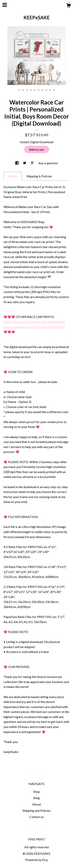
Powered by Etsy (37, 860)
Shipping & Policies (39, 176)
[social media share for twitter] (25, 163)
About (37, 804)
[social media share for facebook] (17, 163)
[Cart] (69, 6)
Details (13, 176)
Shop (37, 792)
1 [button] (19, 90)
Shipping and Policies (37, 810)
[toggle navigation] (5, 5)
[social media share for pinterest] (33, 163)
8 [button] (46, 90)
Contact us (37, 817)
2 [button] (23, 90)
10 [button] (54, 90)
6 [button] (39, 90)
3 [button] (27, 90)
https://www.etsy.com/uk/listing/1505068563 (34, 327)
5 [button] (35, 90)
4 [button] (31, 90)
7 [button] (42, 90)
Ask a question (48, 163)
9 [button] (50, 90)
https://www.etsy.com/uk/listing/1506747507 (34, 322)
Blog (36, 798)
